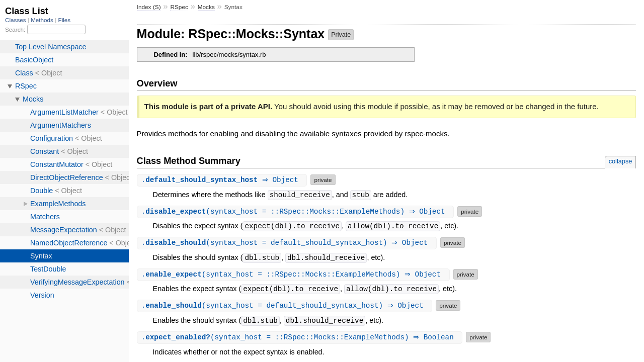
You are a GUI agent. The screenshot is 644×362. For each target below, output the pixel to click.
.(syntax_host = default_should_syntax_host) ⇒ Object (288, 243)
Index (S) (149, 7)
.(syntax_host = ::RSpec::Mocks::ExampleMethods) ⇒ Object (297, 211)
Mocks (206, 7)
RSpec (179, 7)
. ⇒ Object (223, 180)
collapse (621, 161)
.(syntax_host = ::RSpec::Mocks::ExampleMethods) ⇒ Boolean (301, 337)
